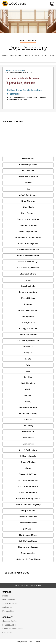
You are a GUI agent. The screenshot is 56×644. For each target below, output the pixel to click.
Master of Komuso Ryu (28, 262)
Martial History (28, 298)
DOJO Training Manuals (28, 268)
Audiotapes (7, 607)
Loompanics (28, 444)
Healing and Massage (28, 547)
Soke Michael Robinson (28, 250)
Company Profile (9, 621)
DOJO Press (14, 4)
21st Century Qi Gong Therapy (28, 559)
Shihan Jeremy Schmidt (28, 256)
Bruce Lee (28, 347)
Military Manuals (28, 456)
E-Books (28, 304)
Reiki (28, 365)
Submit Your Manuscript (12, 629)
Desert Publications (28, 450)
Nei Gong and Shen (28, 535)
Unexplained (28, 432)
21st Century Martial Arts (28, 341)
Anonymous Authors (28, 408)
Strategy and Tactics (28, 329)
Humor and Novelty (28, 414)
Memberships (8, 611)
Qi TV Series (28, 529)
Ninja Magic (28, 207)
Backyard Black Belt (28, 517)
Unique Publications (28, 335)
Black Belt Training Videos (28, 499)
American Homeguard (28, 310)
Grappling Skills (28, 286)
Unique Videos (28, 511)
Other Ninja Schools (28, 225)
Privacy (28, 402)
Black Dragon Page (28, 232)
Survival (28, 420)
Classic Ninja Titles (28, 165)
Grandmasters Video (28, 523)
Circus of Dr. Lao (28, 462)
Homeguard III (28, 323)
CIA (28, 189)
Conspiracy (28, 426)
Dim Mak (28, 183)
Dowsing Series (28, 553)
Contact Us (7, 633)
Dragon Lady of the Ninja (28, 219)
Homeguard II (28, 317)
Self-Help (28, 377)
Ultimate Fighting (28, 274)
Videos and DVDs (10, 603)
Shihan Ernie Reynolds (28, 244)
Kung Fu (28, 353)
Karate (28, 359)
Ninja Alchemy (28, 201)
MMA (28, 280)
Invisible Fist (28, 171)
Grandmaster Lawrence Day (28, 238)
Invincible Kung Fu (28, 493)
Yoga (28, 371)
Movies (28, 468)
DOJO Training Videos (28, 487)
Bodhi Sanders (28, 383)
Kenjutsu (28, 395)
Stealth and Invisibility (28, 177)
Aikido (28, 389)
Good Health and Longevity (28, 505)
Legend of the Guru (28, 292)
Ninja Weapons (28, 213)
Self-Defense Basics (28, 541)
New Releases (28, 159)
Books (5, 596)
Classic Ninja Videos (28, 474)
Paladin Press (28, 438)
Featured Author (9, 625)
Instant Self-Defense (28, 195)
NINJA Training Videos (28, 480)
